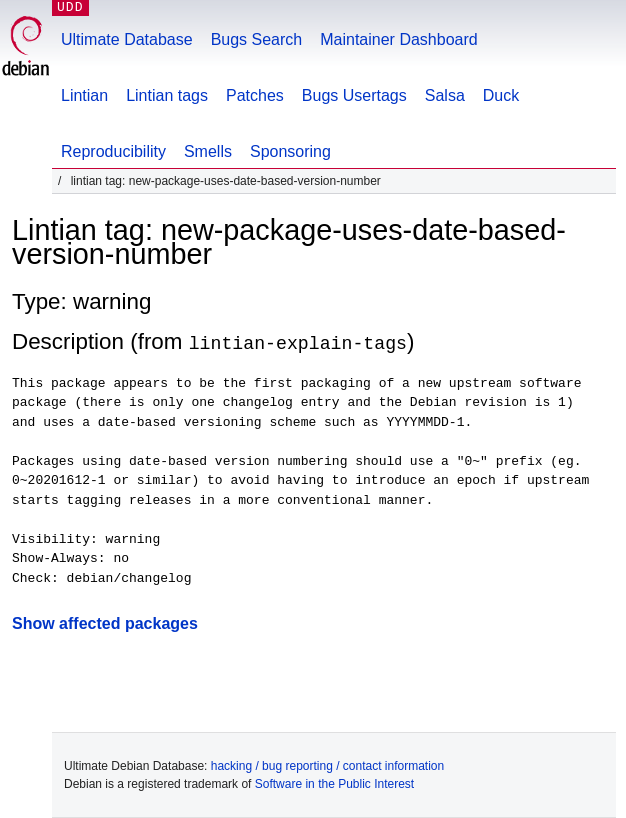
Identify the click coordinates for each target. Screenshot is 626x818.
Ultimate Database (127, 39)
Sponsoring (290, 151)
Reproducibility (113, 151)
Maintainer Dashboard (398, 39)
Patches (255, 95)
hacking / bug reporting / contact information (327, 766)
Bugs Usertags (354, 95)
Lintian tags (167, 95)
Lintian (84, 95)
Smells (208, 151)
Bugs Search (257, 39)
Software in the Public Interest (334, 784)
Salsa (445, 95)
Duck (501, 95)
